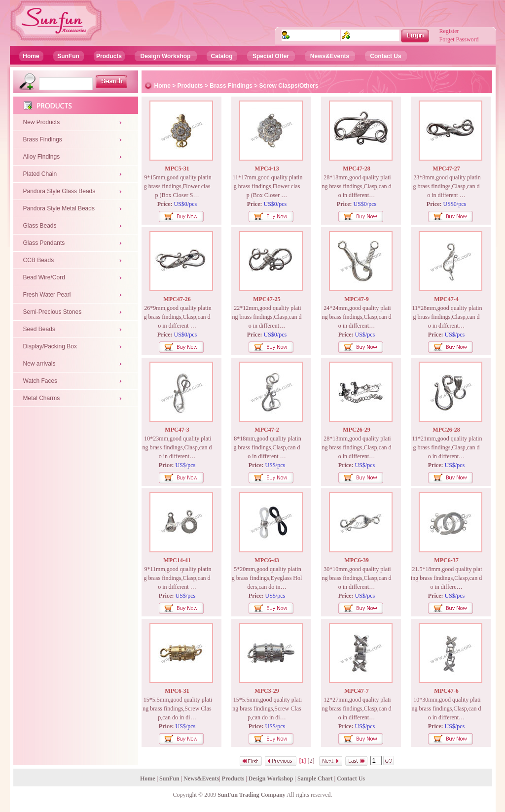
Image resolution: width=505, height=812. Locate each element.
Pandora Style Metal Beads (59, 208)
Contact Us (385, 56)
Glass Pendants (44, 243)
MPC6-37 (446, 560)
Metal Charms (42, 398)
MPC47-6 (446, 691)
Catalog (221, 56)
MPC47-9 (356, 299)
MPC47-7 (356, 691)
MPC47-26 (177, 299)
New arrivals (39, 364)
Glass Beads (40, 226)
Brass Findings (43, 139)
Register (449, 31)
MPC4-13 (267, 169)
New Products (42, 122)
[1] (303, 761)
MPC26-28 (446, 430)
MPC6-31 (177, 691)
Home (31, 56)
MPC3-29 (267, 691)
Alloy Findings (42, 157)
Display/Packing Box (50, 346)
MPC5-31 (177, 169)
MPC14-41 (177, 560)
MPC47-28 (356, 169)
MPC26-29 (356, 430)
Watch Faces (40, 381)
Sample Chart (315, 778)
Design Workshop (166, 56)
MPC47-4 (446, 299)
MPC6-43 (267, 560)
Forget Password (459, 39)
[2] (311, 761)
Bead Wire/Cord (44, 277)
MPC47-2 (267, 430)
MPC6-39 (356, 560)
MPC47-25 (267, 299)
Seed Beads (39, 329)
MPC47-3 (177, 430)
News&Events (330, 56)
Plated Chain (40, 174)
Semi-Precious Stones (53, 312)
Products (109, 56)
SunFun (68, 56)
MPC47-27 (446, 169)
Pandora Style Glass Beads (59, 191)
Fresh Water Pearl (47, 295)
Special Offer (271, 56)
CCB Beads (39, 260)
